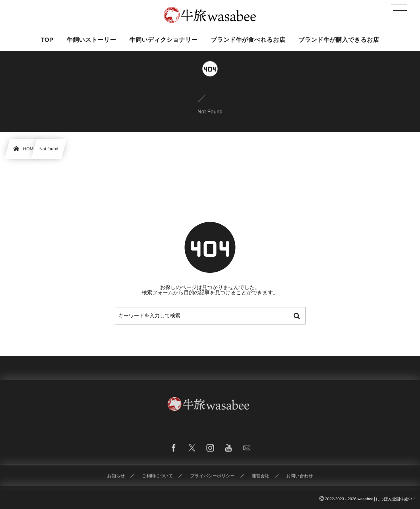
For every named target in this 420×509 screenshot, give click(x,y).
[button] (399, 11)
